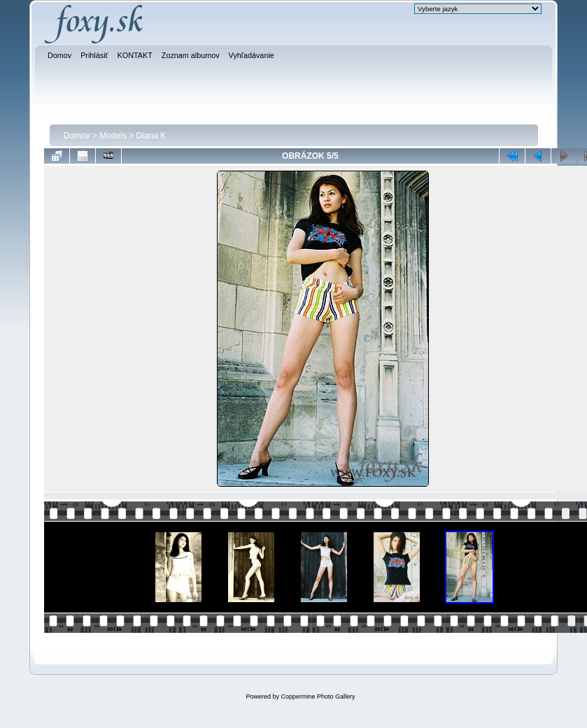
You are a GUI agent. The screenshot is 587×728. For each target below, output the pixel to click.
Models (113, 136)
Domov (77, 136)
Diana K (151, 136)
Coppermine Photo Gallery (318, 697)
